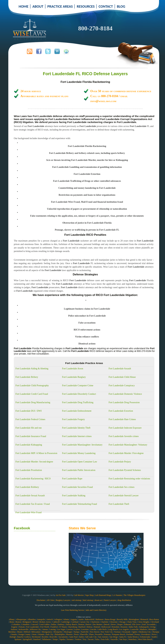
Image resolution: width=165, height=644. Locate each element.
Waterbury (133, 639)
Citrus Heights (144, 622)
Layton (77, 629)
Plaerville (84, 634)
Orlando (41, 634)
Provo (154, 634)
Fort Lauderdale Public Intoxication (79, 470)
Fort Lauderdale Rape (72, 479)
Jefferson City (35, 629)
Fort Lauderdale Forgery (73, 419)
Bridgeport (27, 622)
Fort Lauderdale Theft (119, 504)
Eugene (14, 627)
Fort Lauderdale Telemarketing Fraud (80, 504)
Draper (120, 624)
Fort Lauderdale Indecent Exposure (125, 428)
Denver (88, 624)
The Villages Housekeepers (134, 595)
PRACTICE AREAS (60, 6)
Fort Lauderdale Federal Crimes (30, 419)
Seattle (154, 637)
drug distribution (124, 600)
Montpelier (58, 632)
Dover (113, 624)
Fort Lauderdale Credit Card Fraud (32, 394)
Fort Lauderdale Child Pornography (32, 385)
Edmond (127, 624)
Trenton (78, 639)
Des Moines (98, 624)
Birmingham (134, 619)
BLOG (121, 6)
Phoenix (69, 634)
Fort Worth (45, 627)
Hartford (82, 627)
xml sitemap (76, 600)
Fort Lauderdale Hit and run (29, 428)
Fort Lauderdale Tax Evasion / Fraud (33, 504)
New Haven (95, 632)
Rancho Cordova (24, 637)
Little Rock (102, 629)
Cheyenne (114, 622)
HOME (24, 6)
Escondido (151, 624)
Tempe (55, 639)
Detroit (107, 624)
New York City (107, 632)
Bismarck (144, 619)
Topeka (62, 639)
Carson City (84, 622)
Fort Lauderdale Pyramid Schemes (125, 470)
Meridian (12, 632)
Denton (81, 624)
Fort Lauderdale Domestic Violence (125, 394)
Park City (50, 634)
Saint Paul (73, 637)
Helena (89, 627)
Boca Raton (154, 619)
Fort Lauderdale (33, 627)
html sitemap (88, 600)
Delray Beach (71, 624)
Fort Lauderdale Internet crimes (77, 436)
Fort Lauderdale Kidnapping (29, 445)
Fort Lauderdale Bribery (27, 377)
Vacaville (114, 639)
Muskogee (68, 632)
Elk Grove (136, 624)
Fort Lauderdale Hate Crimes (122, 419)
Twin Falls (105, 639)
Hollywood (106, 627)
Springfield (27, 639)
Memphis (152, 629)
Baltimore (99, 619)
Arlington (58, 619)
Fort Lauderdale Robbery (27, 487)
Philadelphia (60, 634)
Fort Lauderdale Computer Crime (78, 385)
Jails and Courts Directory (96, 610)
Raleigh (13, 637)
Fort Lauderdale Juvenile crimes (124, 436)
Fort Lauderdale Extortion (121, 411)
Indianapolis (144, 627)
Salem (81, 637)
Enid (144, 624)
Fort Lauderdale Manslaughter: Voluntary (128, 445)
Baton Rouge (110, 619)
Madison (143, 629)
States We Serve (82, 528)
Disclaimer (41, 600)
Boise (12, 622)
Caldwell (56, 622)
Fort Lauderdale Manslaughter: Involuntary (82, 445)
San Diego (114, 637)
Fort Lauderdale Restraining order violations (129, 479)
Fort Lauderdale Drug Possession (124, 402)
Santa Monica (133, 637)
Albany (12, 619)
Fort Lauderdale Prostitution (29, 470)
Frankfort (54, 627)
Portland (130, 634)
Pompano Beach (118, 634)
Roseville (53, 637)
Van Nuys (123, 639)
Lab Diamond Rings (103, 595)
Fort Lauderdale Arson (73, 369)
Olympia (156, 632)
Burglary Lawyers (63, 600)
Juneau (45, 629)
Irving (153, 627)
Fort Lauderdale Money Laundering (79, 453)
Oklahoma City (145, 632)
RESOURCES (86, 6)
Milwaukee (36, 632)
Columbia (16, 624)
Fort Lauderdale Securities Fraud (77, 487)
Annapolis (41, 619)
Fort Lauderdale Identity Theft (76, 428)
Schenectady (145, 637)
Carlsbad (75, 622)
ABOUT (38, 6)
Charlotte (105, 622)
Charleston (95, 622)
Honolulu (116, 627)
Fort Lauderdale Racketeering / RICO (33, 479)
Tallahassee (46, 639)
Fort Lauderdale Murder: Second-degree (34, 462)
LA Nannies (117, 595)
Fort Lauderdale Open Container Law (80, 462)
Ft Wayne (63, 627)
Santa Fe (123, 637)
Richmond (36, 637)
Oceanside (126, 632)
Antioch (50, 619)
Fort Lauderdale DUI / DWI (29, 411)
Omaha (14, 634)
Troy (84, 639)
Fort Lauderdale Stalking (74, 496)
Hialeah (97, 627)
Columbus (25, 624)
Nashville (85, 632)
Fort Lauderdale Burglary (74, 377)
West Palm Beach (145, 639)
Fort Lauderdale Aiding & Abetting (32, 369)
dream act (99, 600)
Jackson (14, 629)
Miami (20, 632)
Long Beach (113, 629)
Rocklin (45, 637)
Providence (146, 634)
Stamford (37, 639)
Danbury (61, 624)
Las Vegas (61, 629)
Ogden (134, 632)
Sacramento (63, 637)
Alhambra (32, 619)
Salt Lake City (91, 637)
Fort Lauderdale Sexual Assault (30, 496)
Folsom (22, 627)
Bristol (35, 622)
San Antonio (103, 637)
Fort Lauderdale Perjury (120, 462)
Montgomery (47, 632)
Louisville (134, 629)
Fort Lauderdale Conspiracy (122, 385)
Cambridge (65, 622)
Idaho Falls (133, 627)
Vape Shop (89, 595)
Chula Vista (132, 622)
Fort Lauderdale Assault (120, 369)
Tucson (91, 639)
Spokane (18, 639)
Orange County (24, 634)
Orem (34, 634)
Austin (81, 619)
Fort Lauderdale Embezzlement (77, 411)
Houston (124, 627)
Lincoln (93, 629)
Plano (91, 634)
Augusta (74, 619)
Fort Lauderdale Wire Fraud (29, 512)
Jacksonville (23, 629)
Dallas (54, 624)
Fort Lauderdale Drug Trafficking (78, 402)
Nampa (76, 632)
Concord (34, 624)
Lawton (70, 629)
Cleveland (155, 622)
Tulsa (97, 639)
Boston (18, 622)
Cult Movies (79, 595)
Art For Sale (61, 595)
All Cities (50, 600)
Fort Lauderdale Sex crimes (122, 487)
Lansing (52, 629)
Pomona (107, 634)
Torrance (70, 639)
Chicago (122, 622)
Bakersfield (90, 619)
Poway (137, 634)
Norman (117, 632)
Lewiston (85, 629)
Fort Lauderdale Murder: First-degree (126, 453)
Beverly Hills (122, 619)
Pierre (76, 634)
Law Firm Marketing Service (73, 610)
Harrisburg (73, 627)
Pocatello (99, 634)
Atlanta (66, 619)
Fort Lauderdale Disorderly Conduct (79, 394)
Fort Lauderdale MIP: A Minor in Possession (36, 453)
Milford (27, 632)
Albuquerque (21, 619)
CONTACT (106, 6)
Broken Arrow (45, 622)
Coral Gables (44, 624)
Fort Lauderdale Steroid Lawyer (124, 496)
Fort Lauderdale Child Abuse (122, 377)
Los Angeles (124, 629)
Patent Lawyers (110, 600)
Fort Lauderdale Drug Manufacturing (33, 402)
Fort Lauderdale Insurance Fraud (31, 436)
